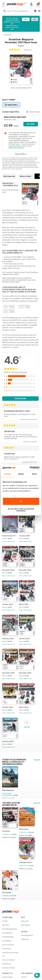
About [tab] (34, 474)
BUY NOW (31, 124)
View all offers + (21, 154)
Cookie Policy (7, 964)
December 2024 (8, 673)
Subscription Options (16, 148)
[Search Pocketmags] (5, 11)
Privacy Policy (7, 949)
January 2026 (24, 536)
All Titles (5, 921)
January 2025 (24, 639)
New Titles (6, 925)
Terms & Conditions (8, 960)
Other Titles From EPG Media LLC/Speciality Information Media (14, 760)
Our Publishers (7, 941)
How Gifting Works (27, 935)
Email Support (25, 925)
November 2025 (25, 570)
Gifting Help (25, 939)
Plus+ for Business (8, 945)
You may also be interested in (11, 803)
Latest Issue (8, 35)
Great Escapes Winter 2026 (10, 536)
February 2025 (8, 639)
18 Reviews (28, 50)
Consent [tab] (8, 474)
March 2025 (24, 604)
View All (37, 760)
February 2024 (8, 741)
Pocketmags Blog (8, 937)
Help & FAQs (25, 921)
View (4, 541)
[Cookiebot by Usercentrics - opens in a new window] (30, 468)
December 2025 (8, 570)
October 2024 (8, 707)
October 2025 (8, 604)
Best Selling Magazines (10, 929)
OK (21, 501)
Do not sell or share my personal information (21, 510)
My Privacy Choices (9, 968)
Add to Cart (11, 541)
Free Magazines (7, 933)
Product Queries (7, 977)
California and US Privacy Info (10, 954)
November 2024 (25, 673)
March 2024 (24, 707)
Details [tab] (21, 474)
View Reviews (20, 399)
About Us (24, 977)
